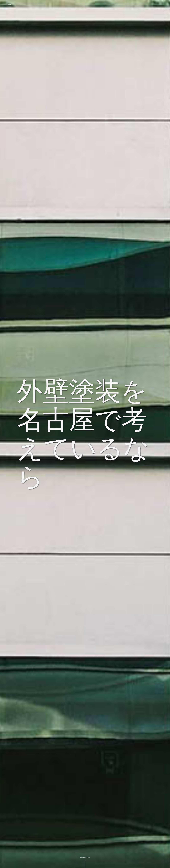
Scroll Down (85, 858)
